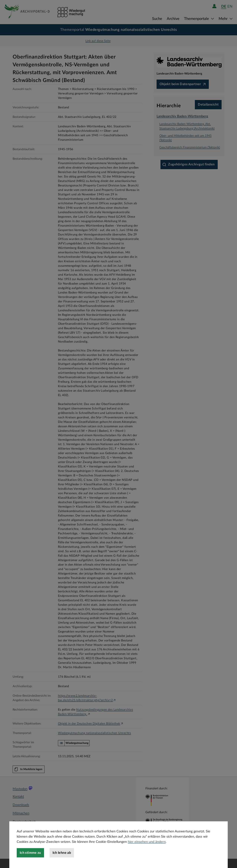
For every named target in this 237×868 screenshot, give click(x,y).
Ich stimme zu (30, 862)
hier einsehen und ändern (147, 851)
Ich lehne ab (62, 862)
